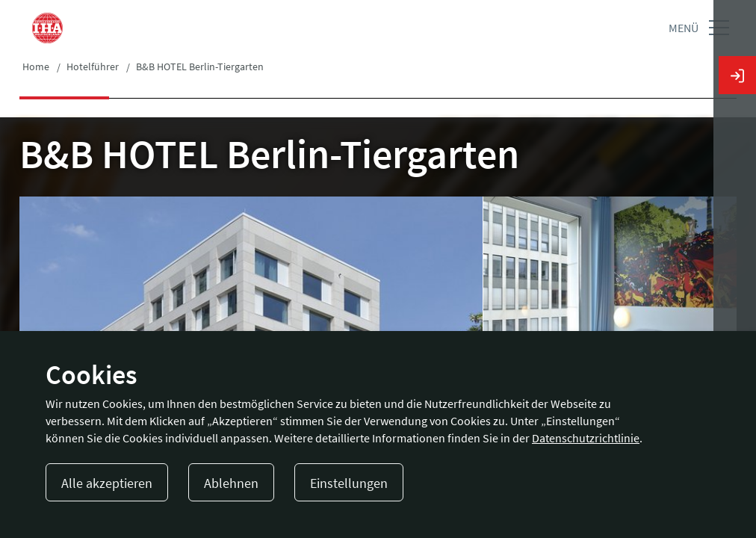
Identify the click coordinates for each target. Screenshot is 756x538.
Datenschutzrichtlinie (586, 438)
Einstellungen (349, 483)
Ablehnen (231, 483)
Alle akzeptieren (107, 483)
